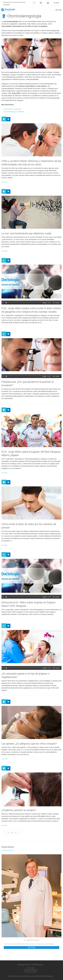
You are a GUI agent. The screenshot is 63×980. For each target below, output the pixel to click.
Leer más (4, 182)
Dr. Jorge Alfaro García (31, 940)
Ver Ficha (31, 947)
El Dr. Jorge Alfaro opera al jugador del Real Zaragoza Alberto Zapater (31, 453)
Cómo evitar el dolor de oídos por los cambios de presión (29, 526)
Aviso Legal (30, 968)
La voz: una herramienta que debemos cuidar (27, 233)
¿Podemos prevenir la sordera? (19, 810)
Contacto (57, 3)
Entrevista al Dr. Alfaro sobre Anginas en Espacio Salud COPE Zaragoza (28, 604)
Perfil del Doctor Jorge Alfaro (13, 109)
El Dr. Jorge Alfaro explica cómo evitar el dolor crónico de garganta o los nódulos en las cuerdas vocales (31, 310)
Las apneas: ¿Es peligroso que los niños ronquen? (29, 744)
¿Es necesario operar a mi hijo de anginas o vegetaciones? (25, 675)
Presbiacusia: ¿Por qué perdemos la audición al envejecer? (28, 384)
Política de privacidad (30, 970)
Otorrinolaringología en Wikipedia (14, 112)
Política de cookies (30, 972)
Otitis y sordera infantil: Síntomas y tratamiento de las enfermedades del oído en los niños (31, 163)
